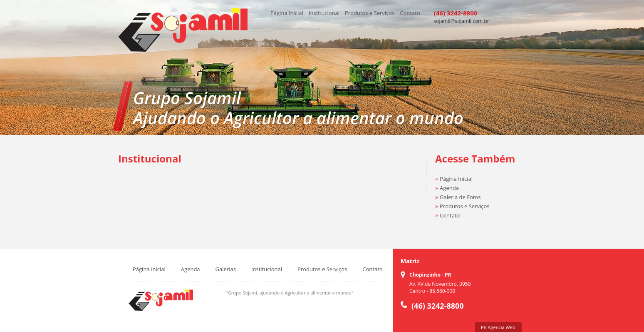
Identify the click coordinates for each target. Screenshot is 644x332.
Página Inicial (287, 13)
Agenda (449, 188)
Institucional (324, 13)
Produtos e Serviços (370, 13)
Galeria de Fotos (460, 197)
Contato (410, 13)
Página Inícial (456, 179)
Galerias (226, 269)
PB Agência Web (498, 327)
